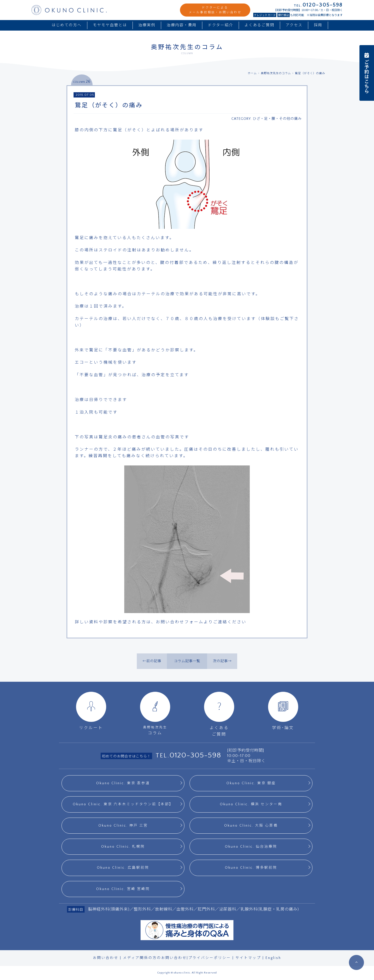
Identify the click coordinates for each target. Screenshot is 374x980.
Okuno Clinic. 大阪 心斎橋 (251, 826)
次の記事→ (222, 661)
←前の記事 (152, 661)
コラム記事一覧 (187, 661)
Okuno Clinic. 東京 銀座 (251, 783)
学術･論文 (283, 711)
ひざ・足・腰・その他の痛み (277, 119)
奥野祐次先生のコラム (276, 73)
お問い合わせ (106, 958)
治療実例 (147, 25)
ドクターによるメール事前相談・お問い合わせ (215, 10)
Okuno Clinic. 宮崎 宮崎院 (123, 889)
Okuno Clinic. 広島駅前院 (123, 868)
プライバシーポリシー (210, 958)
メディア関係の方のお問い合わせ (155, 958)
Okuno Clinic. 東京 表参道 (123, 783)
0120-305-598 (195, 755)
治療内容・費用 (182, 25)
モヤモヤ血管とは (110, 25)
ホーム (252, 73)
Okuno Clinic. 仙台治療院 (251, 847)
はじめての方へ (67, 25)
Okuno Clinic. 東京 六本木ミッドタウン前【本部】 (123, 804)
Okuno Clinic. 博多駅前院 (251, 868)
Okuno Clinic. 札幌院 (123, 847)
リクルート (91, 711)
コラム (155, 713)
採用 (318, 25)
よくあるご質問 (259, 25)
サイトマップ (248, 958)
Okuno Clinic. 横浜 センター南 (251, 804)
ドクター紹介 (221, 25)
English (273, 958)
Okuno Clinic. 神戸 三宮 (123, 826)
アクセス (294, 25)
